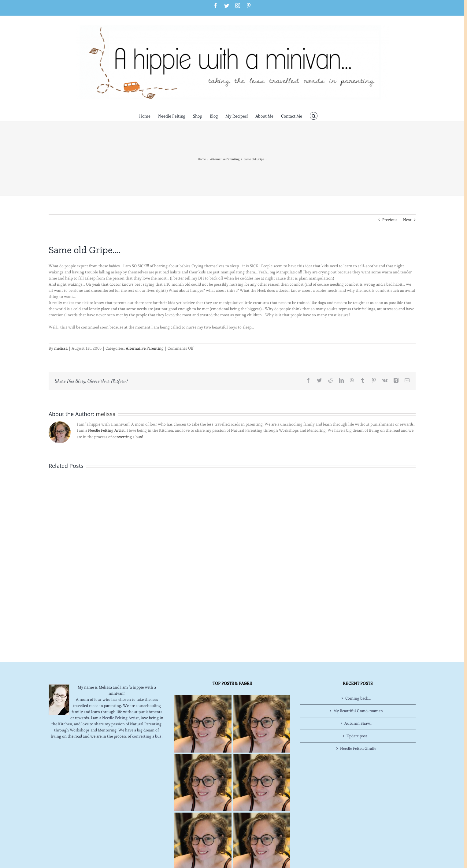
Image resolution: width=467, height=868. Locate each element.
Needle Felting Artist (106, 430)
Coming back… (358, 698)
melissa (61, 348)
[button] (314, 115)
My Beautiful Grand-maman (358, 711)
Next (407, 220)
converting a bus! (128, 437)
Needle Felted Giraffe (358, 748)
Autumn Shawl (358, 723)
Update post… (358, 736)
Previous (390, 220)
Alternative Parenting (145, 348)
